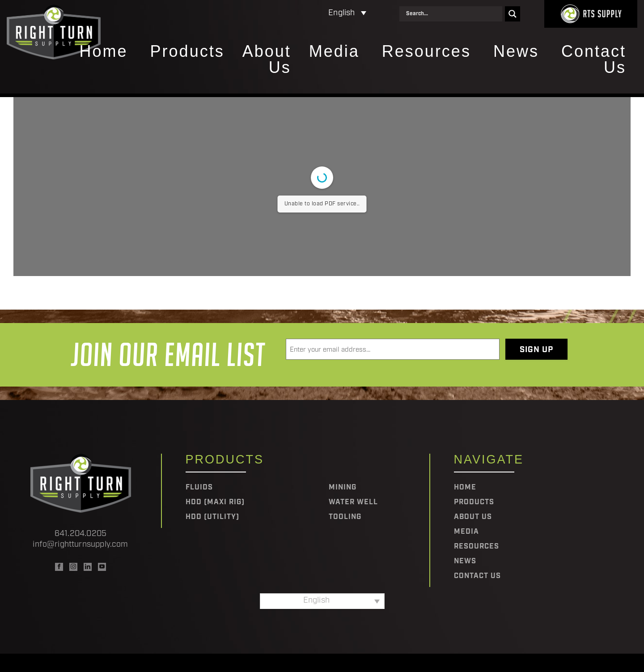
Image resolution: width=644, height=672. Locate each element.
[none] (308, 14)
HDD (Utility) (212, 517)
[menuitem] (308, 14)
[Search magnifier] (513, 14)
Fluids (199, 488)
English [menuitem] (341, 13)
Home (104, 52)
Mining (343, 488)
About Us (267, 60)
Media (334, 52)
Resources (426, 52)
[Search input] (453, 14)
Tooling (345, 517)
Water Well (353, 502)
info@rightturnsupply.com (80, 545)
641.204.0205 (80, 534)
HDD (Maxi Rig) (215, 502)
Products (187, 52)
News (516, 52)
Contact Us (594, 60)
